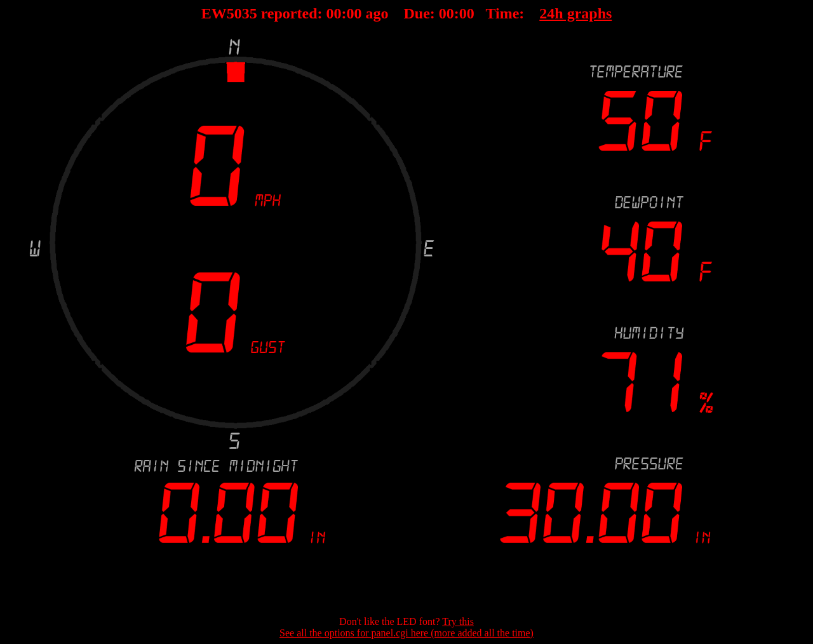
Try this (458, 621)
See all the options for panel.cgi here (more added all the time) (406, 633)
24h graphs (575, 13)
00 (334, 13)
